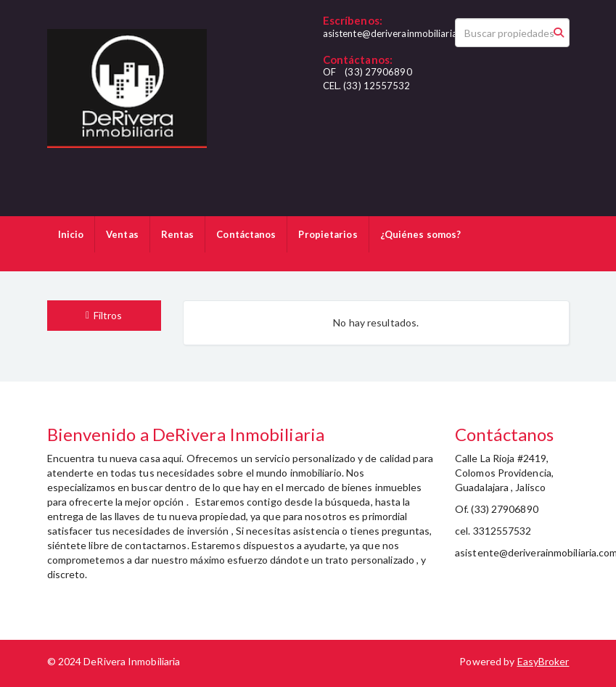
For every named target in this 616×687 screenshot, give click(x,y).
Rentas (178, 234)
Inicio (71, 234)
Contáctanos (246, 234)
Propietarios (328, 234)
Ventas (122, 234)
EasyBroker (543, 661)
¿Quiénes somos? (421, 234)
